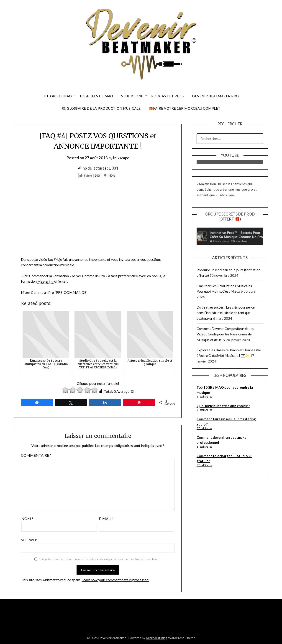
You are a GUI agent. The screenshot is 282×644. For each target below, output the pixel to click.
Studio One (132, 96)
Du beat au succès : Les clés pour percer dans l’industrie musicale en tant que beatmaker (226, 313)
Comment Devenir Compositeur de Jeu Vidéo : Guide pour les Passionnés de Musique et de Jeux (225, 334)
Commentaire (36, 455)
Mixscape (121, 158)
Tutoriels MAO (58, 96)
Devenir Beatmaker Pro (215, 96)
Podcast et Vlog (168, 96)
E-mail (106, 518)
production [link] (51, 265)
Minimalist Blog (157, 638)
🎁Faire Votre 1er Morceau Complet (185, 108)
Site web (29, 539)
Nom (27, 518)
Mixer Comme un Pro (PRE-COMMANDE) (55, 292)
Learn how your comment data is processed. (115, 579)
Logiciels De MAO (97, 96)
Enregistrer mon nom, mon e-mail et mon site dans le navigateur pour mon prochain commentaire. (99, 559)
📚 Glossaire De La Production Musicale (101, 108)
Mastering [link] (46, 281)
